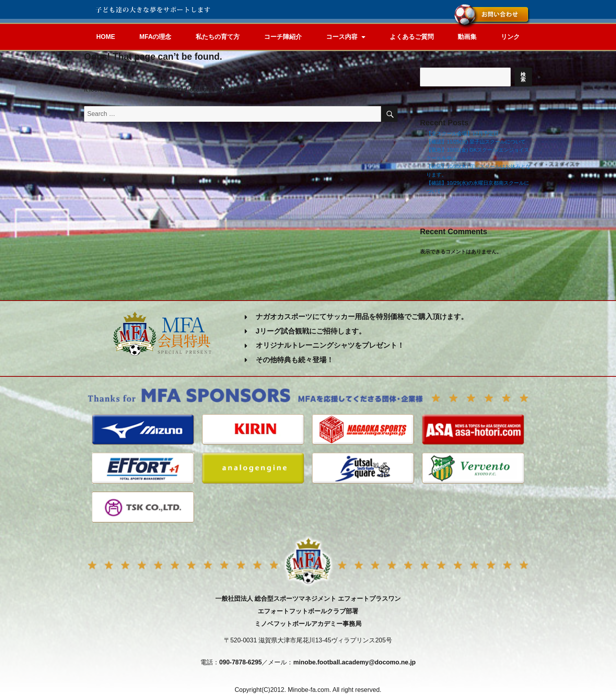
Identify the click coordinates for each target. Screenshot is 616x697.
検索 (425, 63)
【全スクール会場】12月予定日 (462, 133)
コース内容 (346, 37)
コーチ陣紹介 (283, 37)
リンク (510, 37)
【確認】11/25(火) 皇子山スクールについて (476, 142)
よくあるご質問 (412, 37)
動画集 (467, 37)
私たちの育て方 (218, 37)
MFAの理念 (156, 37)
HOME (106, 37)
